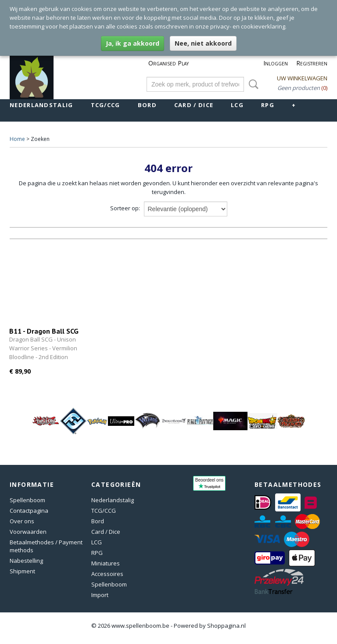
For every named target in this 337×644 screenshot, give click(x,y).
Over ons (22, 521)
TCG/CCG (106, 105)
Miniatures (106, 563)
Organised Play (168, 63)
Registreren (312, 63)
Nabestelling (26, 561)
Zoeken (252, 84)
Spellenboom (27, 500)
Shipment (22, 571)
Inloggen (276, 63)
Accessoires (107, 574)
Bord (147, 105)
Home (17, 139)
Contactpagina (29, 511)
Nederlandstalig (41, 105)
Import (100, 595)
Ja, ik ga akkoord (133, 43)
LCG (237, 105)
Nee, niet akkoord (203, 43)
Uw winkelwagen (302, 78)
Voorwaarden (28, 532)
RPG (268, 105)
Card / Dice (194, 105)
